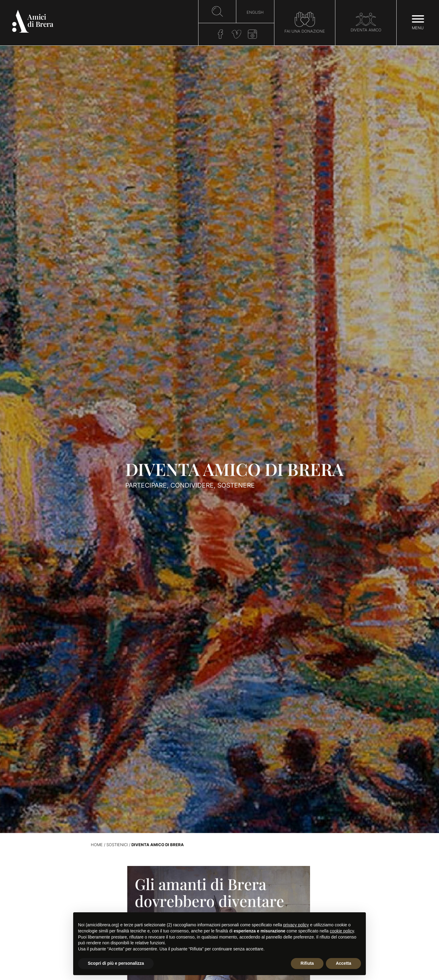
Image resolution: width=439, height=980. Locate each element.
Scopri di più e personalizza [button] (116, 963)
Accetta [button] (343, 963)
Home (97, 845)
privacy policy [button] (296, 925)
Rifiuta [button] (307, 963)
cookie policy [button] (342, 931)
